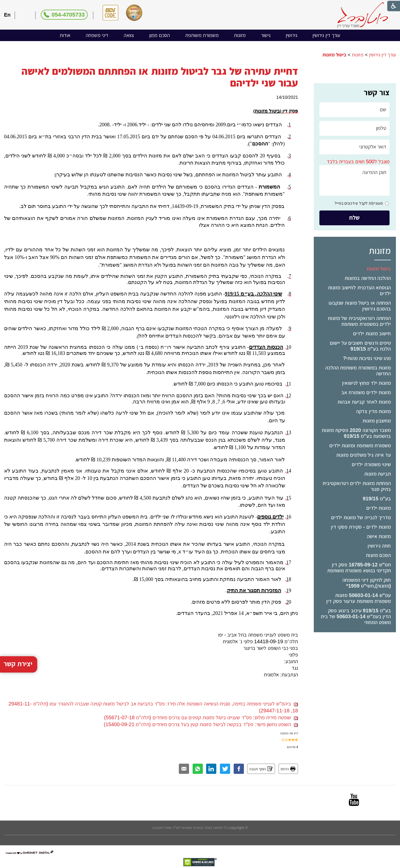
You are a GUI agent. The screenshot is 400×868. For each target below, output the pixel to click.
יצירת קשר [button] (18, 670)
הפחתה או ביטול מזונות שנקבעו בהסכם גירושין (360, 306)
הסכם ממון (160, 35)
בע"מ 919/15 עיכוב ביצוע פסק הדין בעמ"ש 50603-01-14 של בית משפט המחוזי (356, 616)
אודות (65, 35)
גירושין (291, 35)
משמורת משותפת (202, 35)
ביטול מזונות (379, 269)
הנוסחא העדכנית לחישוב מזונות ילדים (360, 290)
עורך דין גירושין (326, 35)
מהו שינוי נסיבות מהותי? (367, 358)
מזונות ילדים (379, 508)
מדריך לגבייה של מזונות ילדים (361, 517)
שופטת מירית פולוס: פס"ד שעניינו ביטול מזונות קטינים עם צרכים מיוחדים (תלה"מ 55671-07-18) (201, 717)
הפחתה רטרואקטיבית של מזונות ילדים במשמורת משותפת (359, 321)
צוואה (129, 35)
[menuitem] (326, 35)
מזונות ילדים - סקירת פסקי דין (361, 527)
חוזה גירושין (379, 546)
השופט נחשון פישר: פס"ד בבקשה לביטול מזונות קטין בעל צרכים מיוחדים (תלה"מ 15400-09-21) (201, 724)
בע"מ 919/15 (377, 499)
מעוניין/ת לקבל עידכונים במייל (359, 203)
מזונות (240, 35)
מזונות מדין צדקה (373, 411)
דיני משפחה (97, 35)
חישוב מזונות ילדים (372, 333)
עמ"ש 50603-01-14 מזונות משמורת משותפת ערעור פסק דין (359, 598)
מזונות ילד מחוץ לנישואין (367, 383)
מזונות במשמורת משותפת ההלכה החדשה (358, 371)
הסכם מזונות (378, 555)
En (7, 15)
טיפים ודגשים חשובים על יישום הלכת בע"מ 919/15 (360, 346)
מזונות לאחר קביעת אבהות (364, 402)
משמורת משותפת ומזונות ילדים (360, 445)
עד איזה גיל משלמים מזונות (364, 455)
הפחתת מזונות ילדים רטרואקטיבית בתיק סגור (357, 486)
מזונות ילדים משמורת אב (366, 392)
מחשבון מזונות (377, 421)
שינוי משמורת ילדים (371, 464)
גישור (266, 35)
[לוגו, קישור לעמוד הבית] (363, 15)
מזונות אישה (379, 536)
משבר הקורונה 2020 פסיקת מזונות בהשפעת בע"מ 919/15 (356, 433)
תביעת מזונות (378, 474)
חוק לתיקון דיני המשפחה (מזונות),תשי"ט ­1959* (367, 583)
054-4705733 (68, 15)
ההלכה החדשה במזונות (368, 278)
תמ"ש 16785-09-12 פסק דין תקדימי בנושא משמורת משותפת (359, 568)
